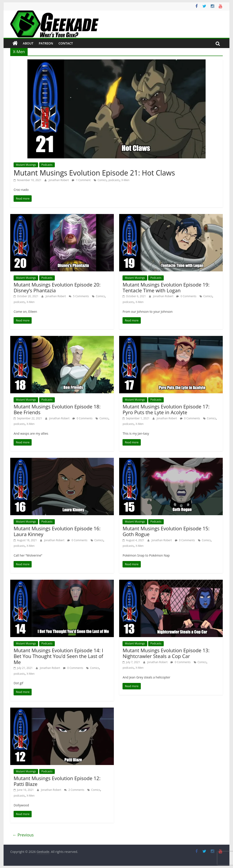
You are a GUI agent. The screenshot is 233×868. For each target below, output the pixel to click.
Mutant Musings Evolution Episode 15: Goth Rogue (166, 531)
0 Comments (186, 296)
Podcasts (47, 165)
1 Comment (81, 180)
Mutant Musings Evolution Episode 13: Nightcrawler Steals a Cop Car (166, 653)
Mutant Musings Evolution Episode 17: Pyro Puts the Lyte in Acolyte (166, 409)
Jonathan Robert (59, 180)
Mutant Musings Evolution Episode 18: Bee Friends (57, 409)
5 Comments (79, 296)
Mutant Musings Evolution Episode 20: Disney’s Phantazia (57, 287)
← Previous (23, 835)
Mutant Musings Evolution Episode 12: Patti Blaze (57, 781)
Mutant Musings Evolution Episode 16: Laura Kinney (57, 531)
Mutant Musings (26, 165)
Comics (102, 180)
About (28, 43)
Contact (66, 43)
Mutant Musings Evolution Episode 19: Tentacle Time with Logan (166, 287)
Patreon (46, 43)
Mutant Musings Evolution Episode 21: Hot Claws (94, 173)
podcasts (114, 180)
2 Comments (74, 790)
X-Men (125, 180)
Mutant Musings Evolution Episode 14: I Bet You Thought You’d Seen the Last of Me (58, 656)
